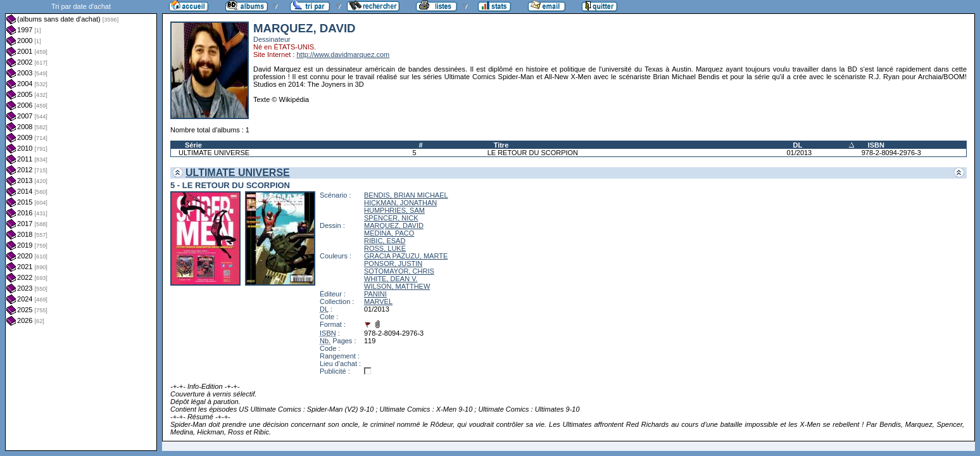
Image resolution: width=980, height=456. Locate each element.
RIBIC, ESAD (385, 241)
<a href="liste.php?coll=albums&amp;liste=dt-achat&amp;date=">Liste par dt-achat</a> (81, 225)
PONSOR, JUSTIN (393, 263)
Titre (501, 145)
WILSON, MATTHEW (397, 286)
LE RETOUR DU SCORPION (533, 153)
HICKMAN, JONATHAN (400, 203)
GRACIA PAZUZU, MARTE (406, 256)
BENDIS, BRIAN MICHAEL (406, 195)
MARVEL (378, 301)
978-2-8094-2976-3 (891, 153)
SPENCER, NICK (391, 218)
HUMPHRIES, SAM (394, 210)
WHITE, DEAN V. (391, 279)
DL (797, 145)
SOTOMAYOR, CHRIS (399, 271)
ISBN (876, 145)
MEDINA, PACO (389, 233)
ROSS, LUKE (385, 248)
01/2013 (799, 153)
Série (193, 145)
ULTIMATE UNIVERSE (214, 153)
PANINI (375, 294)
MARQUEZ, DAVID (394, 225)
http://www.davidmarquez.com (343, 54)
